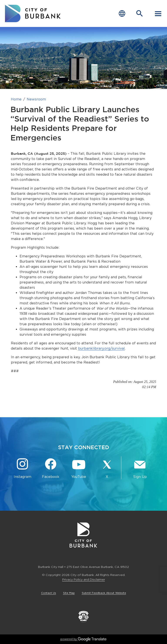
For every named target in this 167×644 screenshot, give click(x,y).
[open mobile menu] (158, 13)
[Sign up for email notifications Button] (140, 469)
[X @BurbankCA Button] (107, 469)
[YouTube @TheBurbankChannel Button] (79, 469)
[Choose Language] (122, 14)
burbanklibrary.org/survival (101, 348)
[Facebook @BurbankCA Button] (51, 469)
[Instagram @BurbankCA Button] (23, 469)
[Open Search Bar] (140, 13)
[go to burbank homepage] (33, 13)
